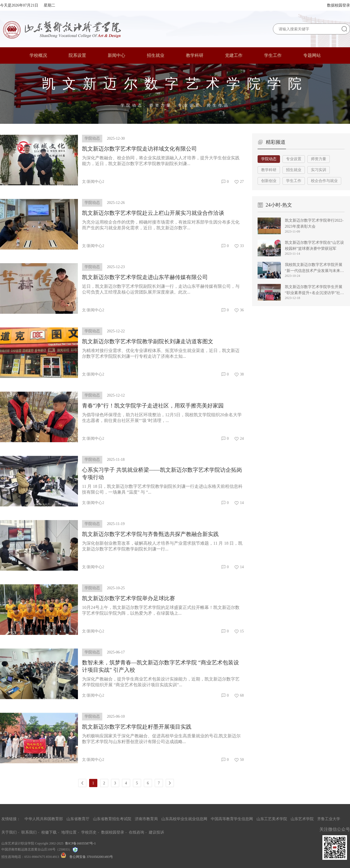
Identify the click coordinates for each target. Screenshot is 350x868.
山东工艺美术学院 (272, 819)
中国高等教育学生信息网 (232, 819)
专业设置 (294, 159)
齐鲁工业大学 (329, 819)
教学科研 (269, 170)
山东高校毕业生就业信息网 (184, 819)
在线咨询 (136, 832)
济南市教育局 (146, 819)
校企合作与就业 (324, 181)
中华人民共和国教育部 (44, 819)
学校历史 (89, 832)
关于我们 (9, 832)
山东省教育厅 (78, 819)
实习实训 (319, 170)
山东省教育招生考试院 (112, 819)
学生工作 (294, 181)
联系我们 (29, 832)
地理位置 (69, 832)
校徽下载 (49, 832)
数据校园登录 (339, 5)
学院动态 (269, 159)
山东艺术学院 (302, 819)
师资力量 (319, 159)
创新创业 (269, 181)
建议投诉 (156, 832)
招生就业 (294, 170)
